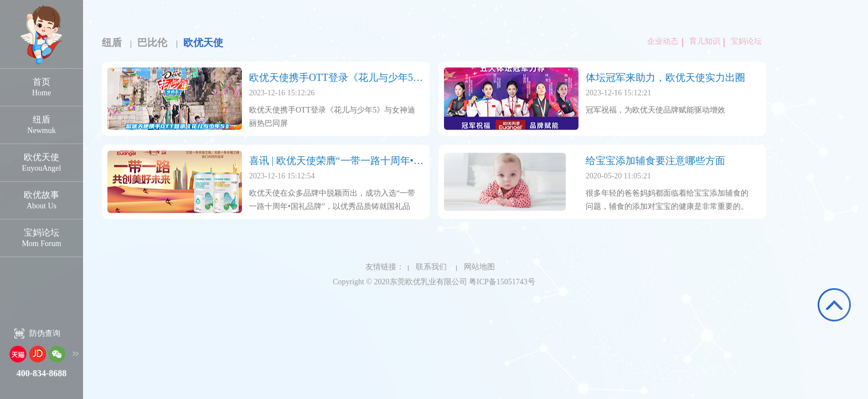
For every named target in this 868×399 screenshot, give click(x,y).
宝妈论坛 (744, 41)
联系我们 (427, 267)
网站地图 (476, 267)
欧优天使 (203, 43)
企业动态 (663, 41)
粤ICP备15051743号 (502, 282)
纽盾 (112, 43)
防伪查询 (45, 333)
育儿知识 (702, 41)
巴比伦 (152, 43)
